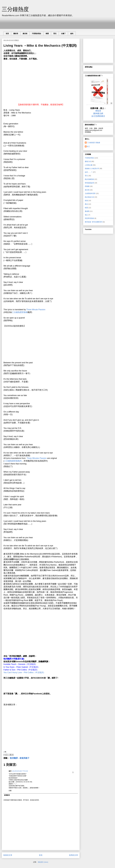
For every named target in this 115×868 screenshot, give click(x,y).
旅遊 (86, 201)
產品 (86, 204)
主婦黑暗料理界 (90, 193)
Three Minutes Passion (37, 458)
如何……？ (89, 172)
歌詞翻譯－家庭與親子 (20, 758)
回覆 (10, 791)
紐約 (72, 34)
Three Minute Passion (36, 310)
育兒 (55, 34)
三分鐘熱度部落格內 (13, 461)
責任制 (25, 34)
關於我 (16, 34)
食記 (86, 215)
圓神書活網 (98, 113)
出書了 (63, 34)
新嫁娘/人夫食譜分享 (92, 169)
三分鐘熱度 (15, 9)
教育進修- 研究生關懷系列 (94, 222)
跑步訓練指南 (89, 179)
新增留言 (7, 795)
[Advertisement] (43, 23)
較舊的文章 (74, 855)
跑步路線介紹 (89, 197)
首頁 (7, 34)
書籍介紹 (88, 161)
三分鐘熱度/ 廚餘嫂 (94, 143)
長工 (89, 146)
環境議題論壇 (89, 183)
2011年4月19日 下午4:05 (20, 771)
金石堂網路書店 (98, 116)
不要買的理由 (36, 34)
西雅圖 (87, 186)
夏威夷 (87, 211)
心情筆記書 (89, 165)
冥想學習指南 (89, 218)
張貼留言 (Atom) (43, 862)
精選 (47, 34)
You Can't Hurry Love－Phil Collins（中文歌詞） (24, 672)
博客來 (98, 111)
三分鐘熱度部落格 (20, 312)
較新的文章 (8, 855)
